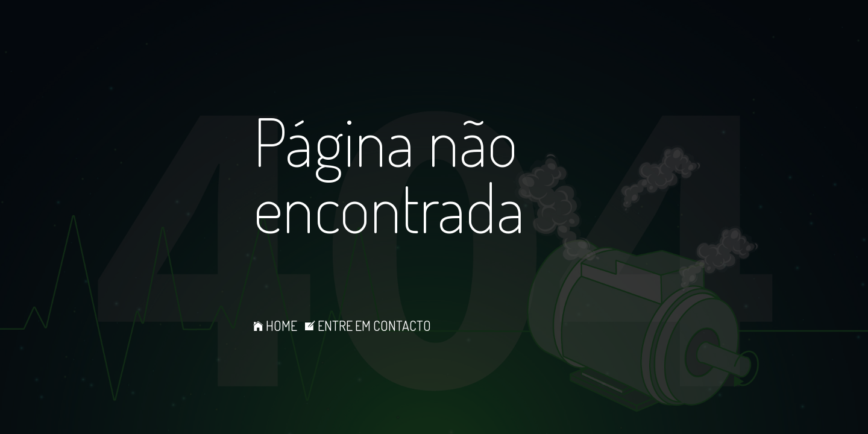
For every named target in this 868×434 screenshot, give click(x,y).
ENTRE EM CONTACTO (368, 325)
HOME (275, 325)
